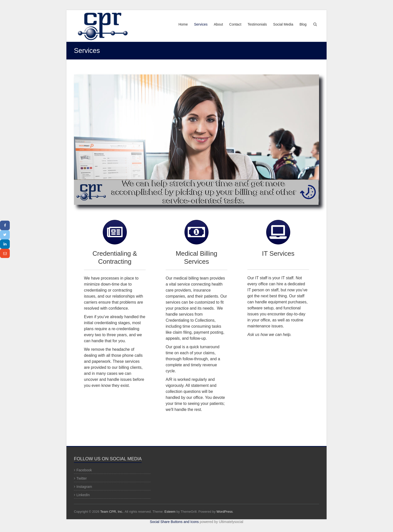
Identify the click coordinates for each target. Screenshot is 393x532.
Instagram (84, 487)
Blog (303, 24)
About (218, 24)
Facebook (84, 470)
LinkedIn (83, 495)
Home (183, 24)
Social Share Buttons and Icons (174, 522)
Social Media (283, 24)
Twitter (82, 478)
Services (201, 24)
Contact (235, 24)
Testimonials (257, 24)
